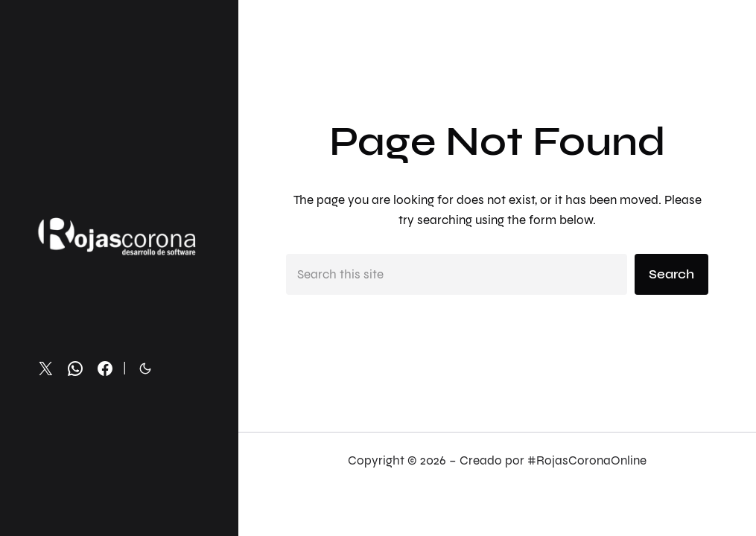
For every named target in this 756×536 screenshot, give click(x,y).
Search (671, 274)
